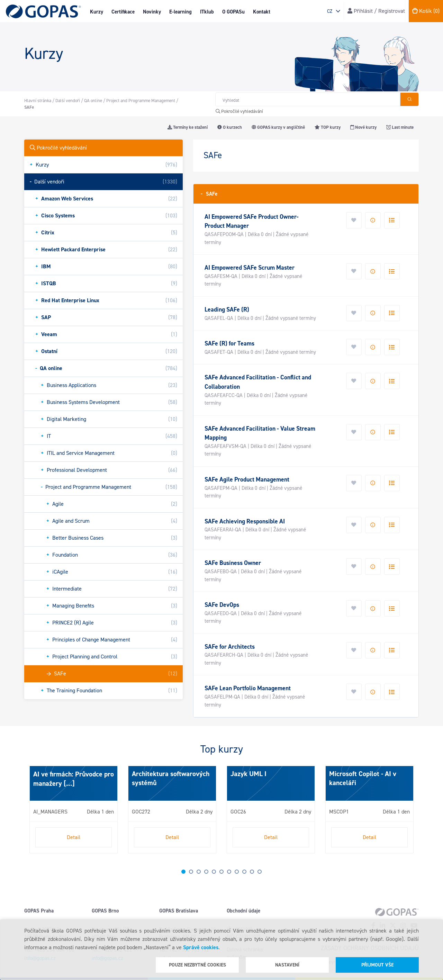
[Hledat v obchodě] (308, 99)
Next (31, 812)
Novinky (152, 12)
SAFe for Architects (230, 647)
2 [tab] (191, 872)
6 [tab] (221, 872)
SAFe (209, 194)
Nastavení (287, 965)
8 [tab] (237, 872)
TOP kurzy (328, 127)
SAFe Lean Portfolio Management (248, 688)
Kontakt (262, 12)
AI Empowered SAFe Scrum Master (250, 268)
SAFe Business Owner (233, 563)
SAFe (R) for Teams (229, 343)
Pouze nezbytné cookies (197, 965)
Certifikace (123, 12)
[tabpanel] (74, 810)
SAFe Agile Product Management (247, 479)
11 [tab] (260, 872)
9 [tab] (244, 872)
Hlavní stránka (38, 101)
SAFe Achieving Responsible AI (245, 521)
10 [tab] (252, 872)
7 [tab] (229, 872)
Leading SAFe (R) (227, 309)
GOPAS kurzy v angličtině (278, 127)
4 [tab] (206, 872)
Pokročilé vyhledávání (239, 111)
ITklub (207, 12)
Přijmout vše (377, 965)
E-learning (180, 12)
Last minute (400, 127)
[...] (68, 783)
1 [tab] (183, 872)
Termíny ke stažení (188, 127)
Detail (74, 837)
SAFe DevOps (222, 605)
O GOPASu (233, 12)
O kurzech (230, 127)
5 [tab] (214, 872)
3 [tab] (199, 872)
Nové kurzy (363, 127)
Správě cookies (201, 947)
